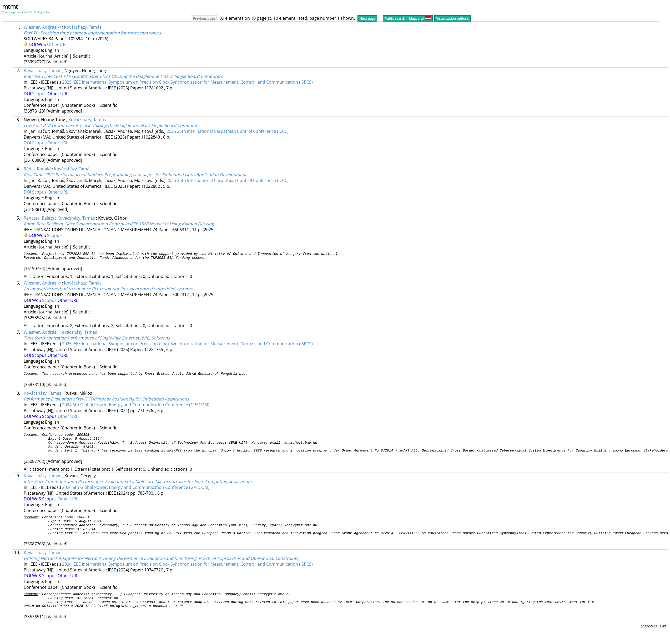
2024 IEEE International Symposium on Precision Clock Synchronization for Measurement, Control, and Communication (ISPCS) (187, 574)
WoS (42, 44)
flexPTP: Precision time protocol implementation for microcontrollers (92, 33)
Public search (395, 18)
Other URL (57, 44)
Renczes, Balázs (39, 218)
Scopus (40, 94)
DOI (33, 44)
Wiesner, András (40, 334)
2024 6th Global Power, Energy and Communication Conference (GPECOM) (136, 407)
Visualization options (452, 18)
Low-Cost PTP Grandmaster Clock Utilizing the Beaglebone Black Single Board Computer (111, 125)
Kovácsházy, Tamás (83, 27)
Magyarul (420, 18)
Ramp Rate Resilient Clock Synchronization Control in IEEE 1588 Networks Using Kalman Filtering (119, 224)
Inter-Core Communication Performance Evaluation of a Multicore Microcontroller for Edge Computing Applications (138, 488)
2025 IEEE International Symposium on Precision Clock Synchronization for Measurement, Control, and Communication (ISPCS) (187, 82)
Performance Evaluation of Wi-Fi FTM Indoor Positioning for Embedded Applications (106, 401)
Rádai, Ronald (37, 169)
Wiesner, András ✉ (42, 27)
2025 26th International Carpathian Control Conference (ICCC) (228, 131)
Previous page (204, 18)
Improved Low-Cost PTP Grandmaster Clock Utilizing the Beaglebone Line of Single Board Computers (123, 76)
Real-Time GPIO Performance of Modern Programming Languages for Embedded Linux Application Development (135, 175)
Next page (367, 18)
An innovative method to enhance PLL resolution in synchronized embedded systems (108, 290)
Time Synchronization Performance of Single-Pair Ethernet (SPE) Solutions (97, 339)
